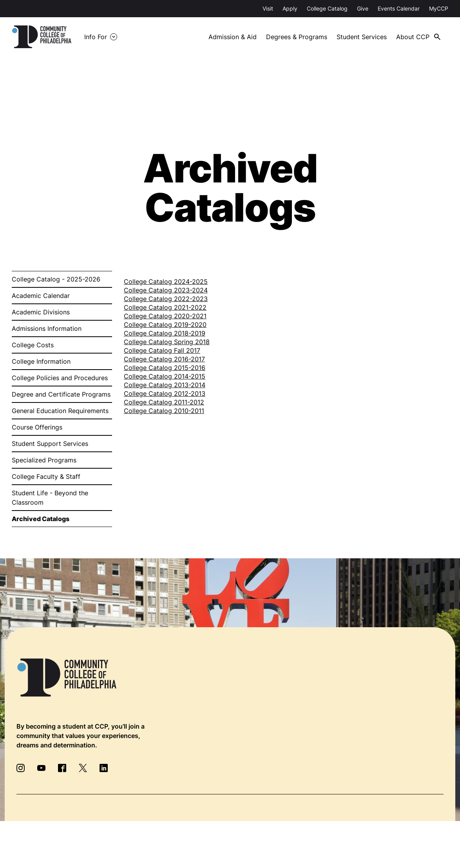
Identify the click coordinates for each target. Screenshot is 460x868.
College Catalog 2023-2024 (166, 290)
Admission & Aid (233, 37)
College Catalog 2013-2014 (165, 385)
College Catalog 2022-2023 (166, 299)
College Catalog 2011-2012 (164, 402)
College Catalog (327, 8)
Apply (290, 8)
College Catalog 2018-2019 (165, 333)
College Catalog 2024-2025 (166, 282)
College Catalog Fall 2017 (162, 350)
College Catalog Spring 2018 (167, 342)
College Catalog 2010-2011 (164, 411)
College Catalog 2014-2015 (165, 376)
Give (363, 8)
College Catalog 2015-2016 (165, 368)
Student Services (362, 37)
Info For (96, 37)
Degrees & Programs (297, 37)
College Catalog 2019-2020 (165, 325)
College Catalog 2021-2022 (165, 307)
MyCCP (439, 8)
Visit (268, 8)
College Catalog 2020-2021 (165, 316)
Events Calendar (399, 8)
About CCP (413, 37)
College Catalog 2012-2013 (165, 393)
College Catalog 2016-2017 (164, 359)
